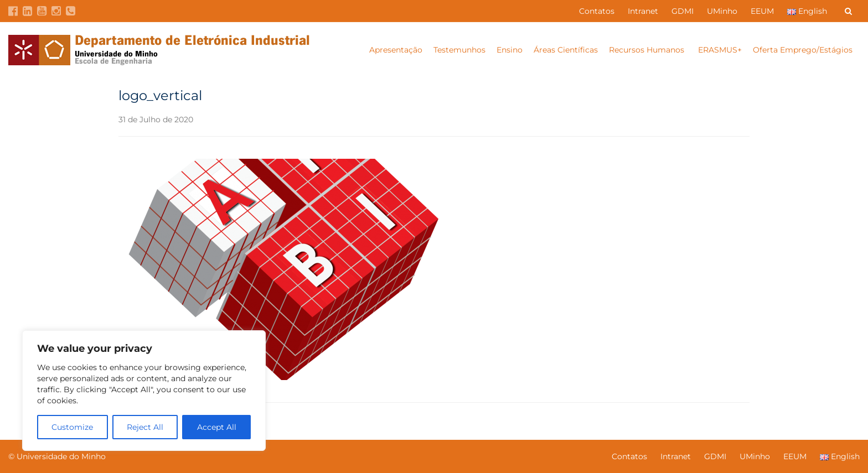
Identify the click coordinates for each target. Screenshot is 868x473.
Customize (72, 427)
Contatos (597, 11)
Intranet (643, 11)
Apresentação (396, 50)
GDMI (683, 11)
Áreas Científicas (566, 50)
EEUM (762, 11)
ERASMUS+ (720, 50)
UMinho (722, 11)
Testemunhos (459, 50)
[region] (144, 391)
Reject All (145, 427)
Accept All (217, 427)
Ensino (510, 50)
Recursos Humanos (648, 50)
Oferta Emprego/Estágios (804, 50)
